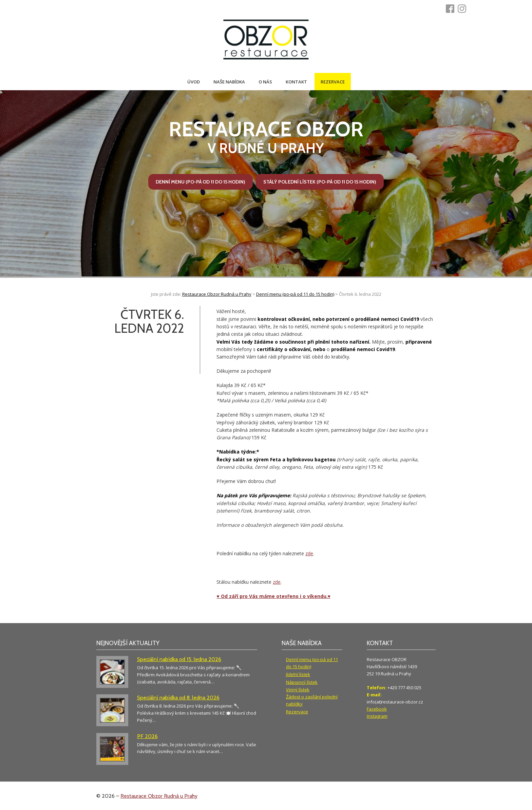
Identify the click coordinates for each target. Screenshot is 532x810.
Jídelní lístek (298, 674)
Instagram (377, 716)
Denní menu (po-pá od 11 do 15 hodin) (201, 182)
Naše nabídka (229, 82)
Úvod (194, 82)
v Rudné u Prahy (266, 137)
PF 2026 (147, 736)
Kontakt (296, 82)
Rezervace (333, 82)
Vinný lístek (298, 690)
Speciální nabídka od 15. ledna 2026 (179, 659)
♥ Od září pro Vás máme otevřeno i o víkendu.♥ (273, 596)
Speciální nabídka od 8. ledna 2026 (178, 698)
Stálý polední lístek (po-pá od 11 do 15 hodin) (320, 182)
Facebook (377, 709)
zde (309, 553)
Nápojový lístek (302, 682)
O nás (265, 82)
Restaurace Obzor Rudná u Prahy (159, 796)
